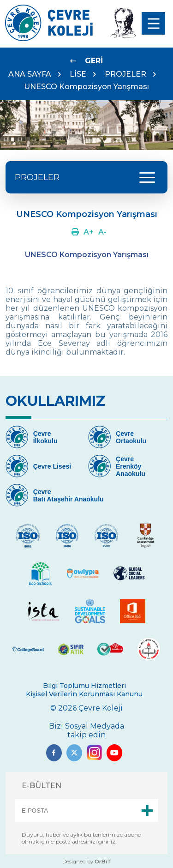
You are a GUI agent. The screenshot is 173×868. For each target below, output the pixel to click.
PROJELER (125, 74)
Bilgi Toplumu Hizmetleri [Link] (84, 686)
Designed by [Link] (87, 862)
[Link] (49, 39)
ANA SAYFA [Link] (30, 74)
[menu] (153, 23)
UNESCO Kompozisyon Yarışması (86, 87)
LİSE (78, 74)
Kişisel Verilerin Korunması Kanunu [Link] (84, 694)
